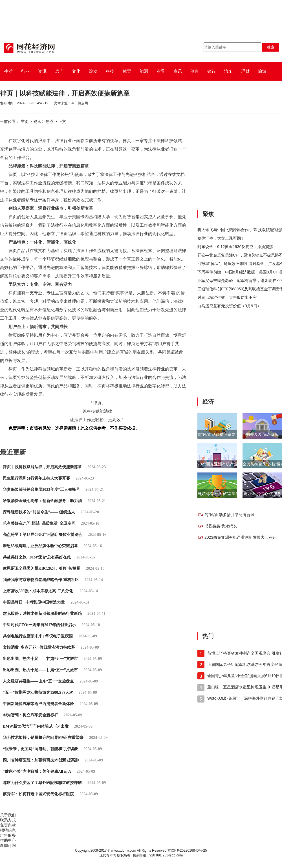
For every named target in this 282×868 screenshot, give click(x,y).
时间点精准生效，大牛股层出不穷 (227, 297)
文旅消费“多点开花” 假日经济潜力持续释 (39, 647)
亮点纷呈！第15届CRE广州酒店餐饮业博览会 (43, 535)
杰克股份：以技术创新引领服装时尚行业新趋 (42, 614)
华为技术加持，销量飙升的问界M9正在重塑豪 (43, 738)
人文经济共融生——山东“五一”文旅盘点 (38, 681)
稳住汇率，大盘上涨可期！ (221, 238)
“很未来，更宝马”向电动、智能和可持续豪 (40, 749)
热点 (50, 122)
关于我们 (8, 815)
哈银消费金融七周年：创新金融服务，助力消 (42, 501)
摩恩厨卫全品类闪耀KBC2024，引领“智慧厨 (42, 568)
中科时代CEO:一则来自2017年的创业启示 (39, 625)
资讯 (37, 122)
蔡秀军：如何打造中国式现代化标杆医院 (38, 794)
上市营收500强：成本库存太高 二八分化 (38, 591)
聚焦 (208, 214)
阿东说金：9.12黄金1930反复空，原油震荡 (235, 247)
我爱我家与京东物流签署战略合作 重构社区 (41, 580)
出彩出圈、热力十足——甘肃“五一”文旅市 (40, 659)
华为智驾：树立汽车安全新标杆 (30, 715)
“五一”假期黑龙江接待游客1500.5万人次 (38, 693)
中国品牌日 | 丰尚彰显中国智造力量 (34, 602)
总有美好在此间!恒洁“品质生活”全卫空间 (39, 523)
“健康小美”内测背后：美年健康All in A (37, 771)
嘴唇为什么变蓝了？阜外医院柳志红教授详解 (42, 783)
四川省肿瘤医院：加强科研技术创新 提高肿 (41, 760)
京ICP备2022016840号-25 (187, 851)
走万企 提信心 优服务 (262, 494)
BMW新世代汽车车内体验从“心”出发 (36, 726)
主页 (25, 122)
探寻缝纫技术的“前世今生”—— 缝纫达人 (39, 512)
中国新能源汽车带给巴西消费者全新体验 (38, 704)
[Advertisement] (234, 166)
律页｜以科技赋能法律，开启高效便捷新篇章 (42, 467)
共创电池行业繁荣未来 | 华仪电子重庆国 (38, 636)
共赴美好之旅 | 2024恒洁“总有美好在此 (37, 557)
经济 (208, 402)
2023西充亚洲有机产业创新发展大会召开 (233, 464)
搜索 (271, 47)
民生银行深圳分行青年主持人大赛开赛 (36, 478)
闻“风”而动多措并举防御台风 (222, 434)
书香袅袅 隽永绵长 (262, 434)
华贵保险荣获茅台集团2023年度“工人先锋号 (41, 490)
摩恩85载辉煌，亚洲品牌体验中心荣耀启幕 (40, 546)
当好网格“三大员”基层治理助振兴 (226, 494)
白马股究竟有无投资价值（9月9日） (229, 306)
